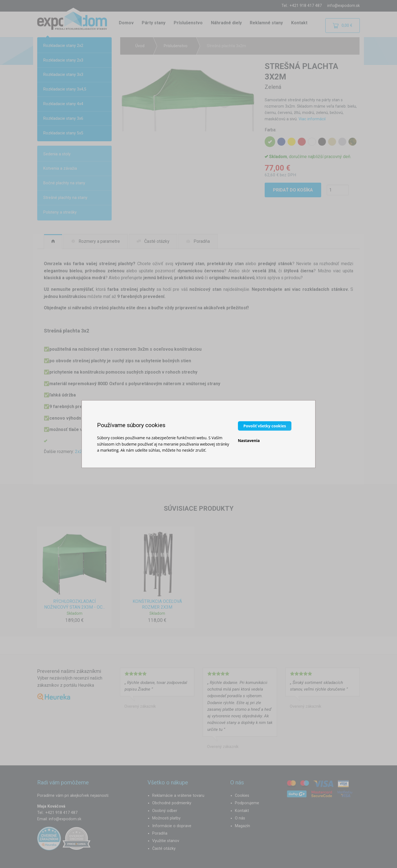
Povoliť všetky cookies (265, 426)
